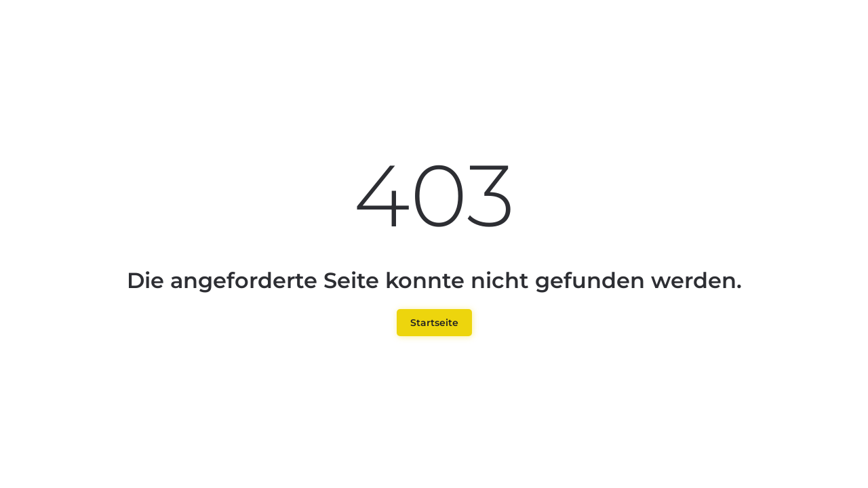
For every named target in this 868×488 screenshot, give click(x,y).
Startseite (434, 323)
